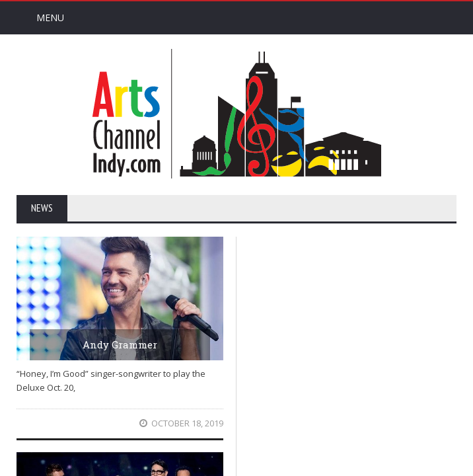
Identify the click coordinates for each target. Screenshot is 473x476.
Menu (50, 18)
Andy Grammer (120, 344)
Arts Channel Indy (236, 114)
